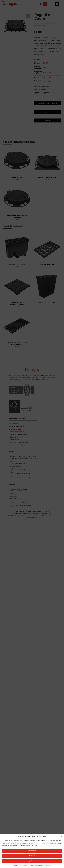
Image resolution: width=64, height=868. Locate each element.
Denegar (32, 856)
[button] (61, 837)
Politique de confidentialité (37, 865)
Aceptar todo (32, 851)
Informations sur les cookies (22, 865)
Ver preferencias (32, 861)
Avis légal (47, 865)
